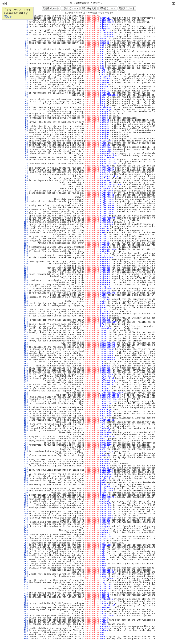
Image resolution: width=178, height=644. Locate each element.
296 (26, 630)
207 (26, 445)
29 (26, 74)
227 (26, 487)
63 (26, 145)
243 (26, 520)
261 (26, 558)
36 (26, 89)
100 (26, 222)
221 (26, 474)
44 (26, 106)
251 (26, 537)
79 (26, 178)
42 (26, 101)
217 (26, 466)
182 (26, 393)
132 (26, 289)
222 (26, 476)
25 (26, 66)
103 (26, 228)
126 (26, 276)
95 (26, 212)
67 (26, 153)
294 (26, 626)
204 (26, 439)
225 (26, 483)
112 (26, 247)
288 (26, 614)
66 (26, 151)
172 (26, 372)
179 (26, 387)
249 (26, 533)
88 (26, 197)
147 (26, 320)
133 (26, 291)
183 (26, 395)
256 (26, 547)
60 (26, 139)
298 (26, 635)
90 (26, 201)
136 (26, 297)
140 (26, 306)
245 (26, 524)
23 (26, 62)
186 (26, 401)
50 (26, 118)
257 (26, 549)
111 (26, 245)
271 (26, 578)
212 (26, 455)
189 (26, 408)
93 (26, 208)
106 (26, 235)
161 (26, 349)
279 (26, 595)
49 (26, 116)
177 (26, 383)
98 (26, 218)
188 (26, 405)
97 (26, 216)
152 (26, 331)
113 (26, 249)
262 (26, 560)
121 (26, 266)
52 (26, 122)
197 (26, 424)
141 (26, 308)
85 (26, 191)
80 (26, 181)
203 (26, 437)
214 (26, 460)
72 (26, 164)
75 (26, 170)
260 (26, 555)
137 (26, 299)
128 (26, 281)
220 (26, 472)
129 (26, 283)
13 (26, 41)
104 (26, 231)
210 (26, 451)
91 (26, 203)
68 (26, 156)
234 (26, 501)
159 (26, 345)
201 (26, 433)
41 (26, 99)
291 (26, 620)
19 (26, 53)
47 (26, 112)
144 (26, 314)
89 (26, 199)
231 (26, 495)
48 (26, 114)
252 (26, 539)
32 (26, 81)
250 (26, 535)
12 (26, 39)
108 (26, 239)
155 (26, 337)
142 (26, 310)
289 (26, 616)
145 (26, 316)
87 (26, 195)
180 (26, 389)
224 (26, 480)
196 (26, 422)
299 (26, 637)
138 (26, 301)
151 (26, 328)
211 (26, 453)
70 (26, 160)
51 (26, 120)
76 (26, 172)
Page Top (174, 4)
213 (26, 458)
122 (26, 268)
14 (26, 43)
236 (26, 505)
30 (26, 76)
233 (26, 499)
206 (26, 443)
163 (26, 353)
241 (26, 516)
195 (26, 420)
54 (26, 126)
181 (26, 391)
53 (26, 124)
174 (26, 376)
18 (26, 51)
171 (26, 370)
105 (26, 233)
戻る (4, 4)
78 (26, 176)
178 (26, 385)
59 (26, 137)
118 (26, 260)
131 (26, 287)
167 (26, 362)
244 (26, 522)
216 (26, 464)
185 (26, 399)
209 (26, 449)
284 (26, 605)
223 (26, 478)
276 (26, 589)
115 (26, 253)
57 (26, 133)
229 (26, 491)
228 (26, 489)
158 (26, 343)
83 (26, 187)
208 (26, 447)
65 (26, 149)
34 (26, 85)
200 (26, 430)
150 (26, 326)
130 (26, 285)
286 (26, 610)
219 (26, 470)
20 (26, 56)
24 (26, 64)
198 (26, 426)
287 (26, 612)
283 (26, 603)
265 (26, 566)
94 (26, 210)
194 (26, 418)
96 (26, 214)
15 (26, 45)
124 (26, 272)
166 (26, 360)
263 (26, 562)
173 (26, 374)
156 (26, 339)
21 (26, 58)
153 (26, 333)
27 (26, 70)
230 (26, 493)
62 (26, 143)
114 (26, 251)
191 (26, 412)
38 (26, 93)
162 (26, 351)
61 (26, 141)
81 (26, 183)
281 (26, 599)
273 (26, 583)
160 (26, 347)
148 (26, 322)
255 (26, 545)
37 (26, 91)
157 (26, 341)
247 (26, 528)
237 (26, 508)
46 (26, 110)
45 (26, 108)
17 (26, 49)
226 (26, 485)
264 (26, 564)
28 (26, 72)
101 (26, 224)
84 (26, 189)
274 (26, 585)
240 (26, 514)
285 (26, 608)
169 (26, 366)
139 (26, 303)
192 (26, 414)
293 (26, 624)
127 (26, 278)
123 (26, 270)
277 (26, 591)
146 (26, 318)
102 (26, 226)
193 (26, 416)
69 (26, 158)
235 (26, 503)
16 (26, 47)
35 (26, 87)
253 (26, 541)
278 (26, 593)
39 (26, 95)
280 (26, 597)
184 (26, 397)
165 (26, 358)
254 (26, 543)
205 (26, 441)
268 (26, 572)
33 (26, 83)
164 (26, 356)
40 (26, 97)
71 (26, 162)
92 (26, 206)
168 (26, 364)
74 (26, 168)
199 (26, 428)
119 (26, 262)
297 (26, 633)
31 (26, 78)
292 (26, 622)
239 (26, 512)
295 (26, 628)
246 (26, 526)
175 (26, 378)
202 (26, 435)
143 (26, 312)
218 (26, 468)
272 (26, 580)
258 (26, 551)
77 (26, 174)
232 (26, 497)
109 (26, 241)
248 (26, 530)
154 (26, 335)
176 (26, 380)
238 (26, 510)
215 (26, 462)
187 (26, 403)
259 (26, 553)
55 (26, 128)
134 (26, 293)
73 (26, 166)
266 (26, 568)
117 (26, 258)
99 (26, 220)
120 (26, 264)
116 (26, 256)
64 (26, 147)
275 (26, 587)
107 (26, 237)
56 (26, 131)
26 (26, 68)
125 (26, 274)
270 (26, 576)
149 (26, 324)
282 (26, 601)
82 (26, 185)
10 (26, 35)
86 (26, 193)
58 (26, 135)
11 (26, 37)
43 (26, 103)
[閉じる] (8, 16)
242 (26, 518)
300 (26, 639)
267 (26, 570)
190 (26, 410)
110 (26, 243)
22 (26, 60)
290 (26, 618)
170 (26, 368)
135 (26, 295)
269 (26, 574)
